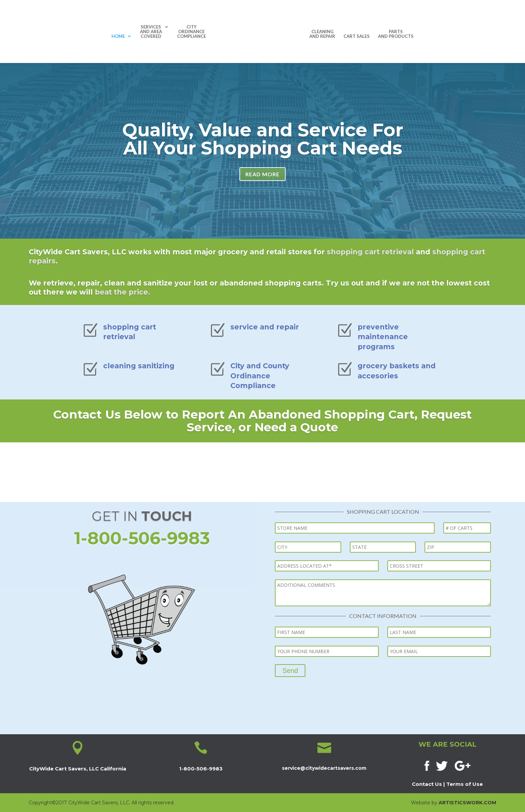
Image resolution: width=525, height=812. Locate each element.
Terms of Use (465, 784)
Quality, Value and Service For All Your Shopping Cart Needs (263, 143)
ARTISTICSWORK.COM (467, 803)
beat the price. (122, 292)
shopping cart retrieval (370, 252)
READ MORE (262, 178)
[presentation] (326, 690)
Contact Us (427, 784)
